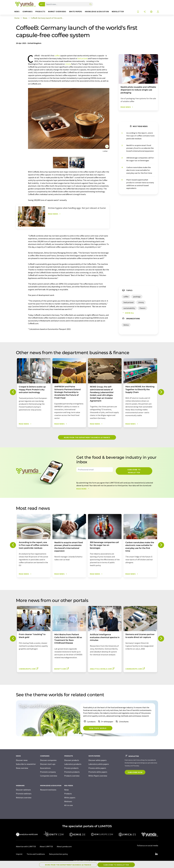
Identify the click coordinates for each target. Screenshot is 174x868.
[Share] (145, 12)
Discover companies (48, 760)
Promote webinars (24, 794)
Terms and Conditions (36, 854)
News (67, 790)
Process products (71, 768)
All (41, 4)
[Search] (91, 4)
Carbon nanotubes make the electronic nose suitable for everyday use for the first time (139, 170)
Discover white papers (98, 760)
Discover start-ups (48, 764)
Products (68, 794)
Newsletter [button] (118, 12)
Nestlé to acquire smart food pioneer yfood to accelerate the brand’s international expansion (140, 148)
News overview (22, 768)
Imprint (19, 854)
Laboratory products (73, 764)
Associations (45, 768)
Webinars (68, 801)
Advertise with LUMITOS (26, 846)
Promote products (72, 772)
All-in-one (69, 805)
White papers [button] (76, 12)
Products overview (72, 776)
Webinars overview (24, 798)
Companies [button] (28, 12)
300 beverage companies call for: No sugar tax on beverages (140, 159)
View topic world (98, 728)
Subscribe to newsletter (134, 471)
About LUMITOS (46, 846)
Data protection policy (58, 854)
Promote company (48, 772)
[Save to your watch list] (138, 12)
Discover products (72, 760)
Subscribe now (135, 772)
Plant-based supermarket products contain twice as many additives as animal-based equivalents (140, 184)
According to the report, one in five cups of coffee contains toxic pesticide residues (141, 136)
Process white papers (97, 768)
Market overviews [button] (57, 12)
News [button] (17, 12)
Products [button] (40, 12)
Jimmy (68, 64)
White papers (70, 798)
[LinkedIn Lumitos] (156, 854)
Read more (83, 489)
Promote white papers (98, 772)
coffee (57, 56)
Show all (128, 313)
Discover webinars (23, 790)
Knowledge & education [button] (97, 12)
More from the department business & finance (87, 437)
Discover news (22, 760)
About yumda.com (64, 846)
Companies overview (49, 776)
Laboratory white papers (99, 764)
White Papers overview (98, 776)
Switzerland (82, 58)
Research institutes (48, 790)
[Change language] (151, 12)
